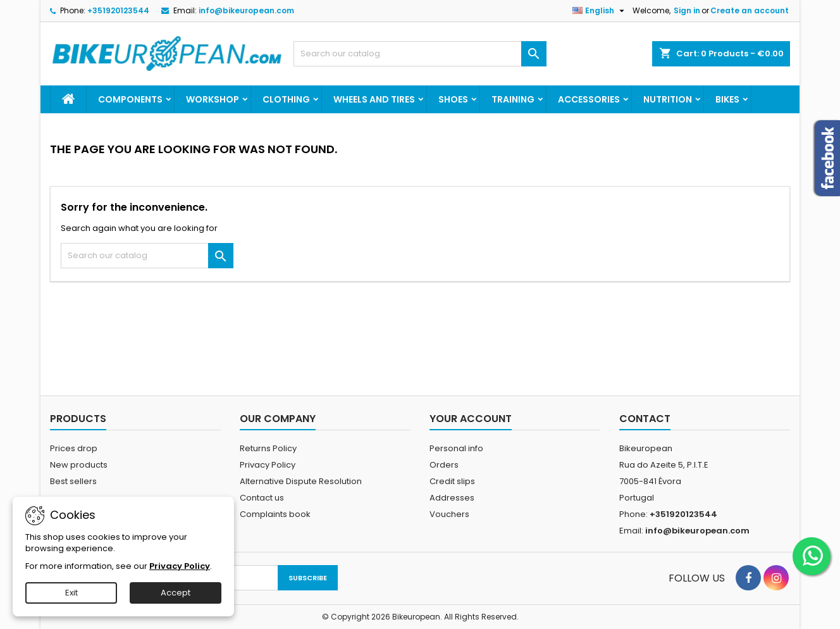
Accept (176, 593)
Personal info (456, 448)
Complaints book (275, 514)
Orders (444, 465)
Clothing (286, 99)
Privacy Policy (268, 465)
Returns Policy (268, 448)
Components (130, 99)
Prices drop (74, 448)
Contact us (262, 498)
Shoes (453, 99)
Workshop (213, 99)
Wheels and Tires (374, 99)
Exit (71, 593)
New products (79, 465)
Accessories (589, 99)
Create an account (750, 10)
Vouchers (449, 514)
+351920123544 (118, 10)
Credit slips (452, 481)
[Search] (420, 54)
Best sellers (73, 481)
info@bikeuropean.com (246, 10)
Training (513, 99)
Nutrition (668, 99)
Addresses (452, 498)
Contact (645, 419)
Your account (471, 419)
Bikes (727, 99)
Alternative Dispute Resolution (301, 481)
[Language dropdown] (600, 11)
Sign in (687, 10)
